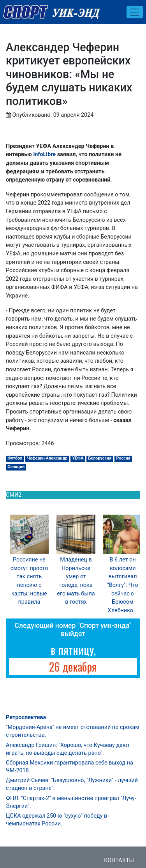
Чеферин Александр (47, 458)
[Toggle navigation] (135, 12)
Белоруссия (100, 458)
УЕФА (78, 458)
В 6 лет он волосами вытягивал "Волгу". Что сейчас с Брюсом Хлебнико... (123, 585)
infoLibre (44, 154)
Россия (123, 458)
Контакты (119, 860)
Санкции (16, 467)
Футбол (15, 458)
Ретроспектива (26, 717)
